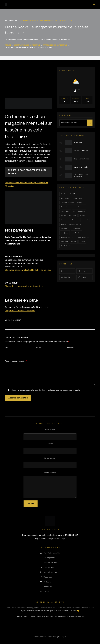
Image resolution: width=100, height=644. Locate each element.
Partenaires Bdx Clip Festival (32, 20)
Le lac (74, 242)
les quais (64, 233)
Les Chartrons (75, 194)
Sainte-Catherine (83, 237)
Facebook (66, 271)
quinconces (76, 229)
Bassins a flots (75, 224)
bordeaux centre (67, 237)
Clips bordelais (47, 567)
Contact (45, 592)
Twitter (82, 277)
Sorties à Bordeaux (49, 572)
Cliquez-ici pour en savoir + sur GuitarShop (24, 286)
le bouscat (74, 220)
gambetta (76, 207)
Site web (70, 347)
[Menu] (94, 4)
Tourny (82, 242)
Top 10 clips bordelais (50, 553)
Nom (8, 348)
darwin (63, 224)
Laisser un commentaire (18, 398)
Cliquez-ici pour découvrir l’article (20, 311)
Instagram (83, 271)
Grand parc (65, 207)
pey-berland (65, 246)
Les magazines (47, 558)
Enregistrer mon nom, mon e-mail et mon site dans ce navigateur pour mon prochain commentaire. (44, 390)
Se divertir (45, 582)
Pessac (82, 216)
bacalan (64, 194)
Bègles (63, 216)
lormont (85, 220)
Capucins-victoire (67, 203)
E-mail (39, 348)
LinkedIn (65, 277)
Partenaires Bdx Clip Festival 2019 (58, 20)
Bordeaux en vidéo (48, 563)
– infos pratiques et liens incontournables (69, 616)
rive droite (76, 233)
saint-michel (65, 198)
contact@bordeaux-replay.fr (55, 539)
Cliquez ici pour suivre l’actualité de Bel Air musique (28, 270)
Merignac (73, 216)
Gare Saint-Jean (79, 211)
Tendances (46, 577)
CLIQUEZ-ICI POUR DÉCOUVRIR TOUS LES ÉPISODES (27, 172)
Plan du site (46, 587)
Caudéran (81, 203)
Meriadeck (65, 229)
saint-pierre (78, 198)
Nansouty (64, 242)
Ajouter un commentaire (16, 361)
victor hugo (65, 211)
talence (64, 220)
